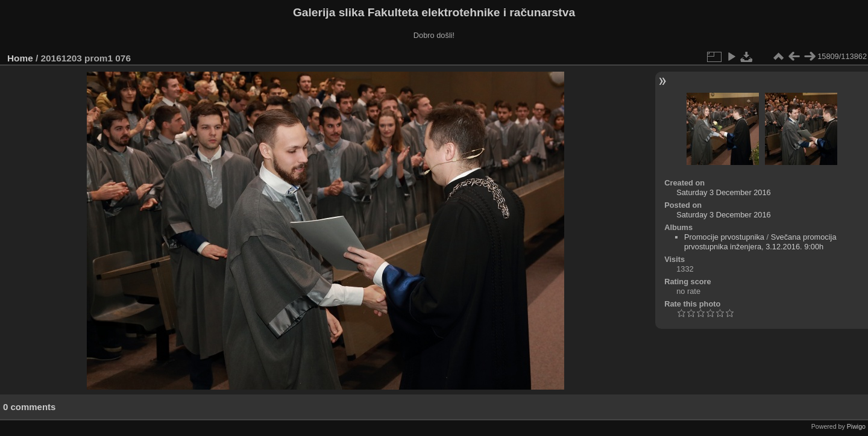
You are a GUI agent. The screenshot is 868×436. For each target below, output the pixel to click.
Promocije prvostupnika (724, 237)
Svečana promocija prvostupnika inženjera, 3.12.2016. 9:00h (760, 242)
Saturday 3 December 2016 (724, 192)
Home (20, 58)
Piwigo (856, 426)
